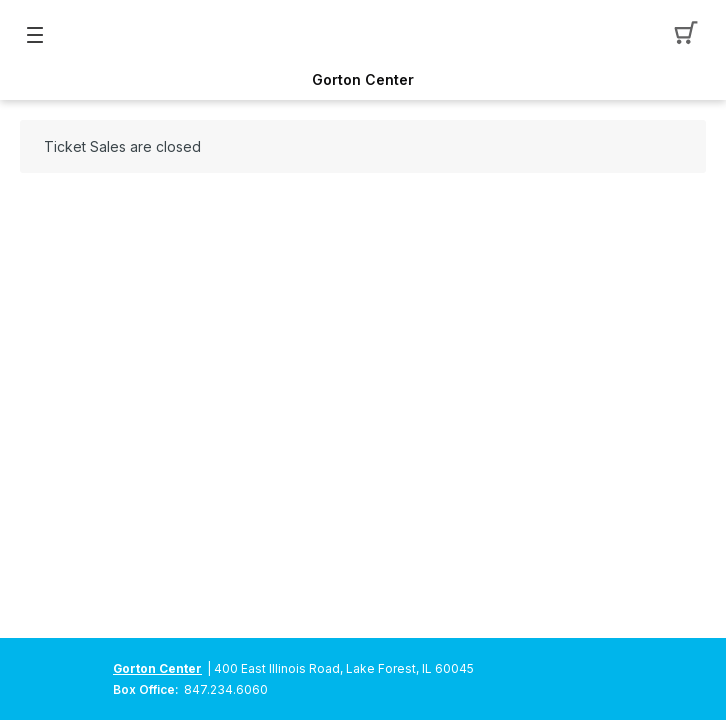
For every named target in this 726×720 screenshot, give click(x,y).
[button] (691, 35)
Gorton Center (363, 80)
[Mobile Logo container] (363, 35)
